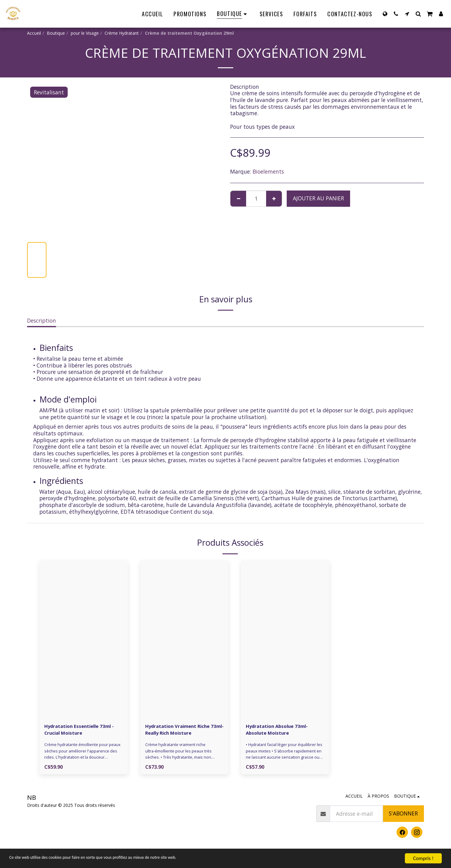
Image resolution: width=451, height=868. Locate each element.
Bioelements (268, 171)
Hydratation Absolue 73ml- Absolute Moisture (282, 730)
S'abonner (403, 816)
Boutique (56, 33)
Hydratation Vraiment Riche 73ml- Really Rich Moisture (184, 730)
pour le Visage (85, 33)
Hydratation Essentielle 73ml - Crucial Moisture (83, 730)
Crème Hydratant (122, 33)
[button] (396, 14)
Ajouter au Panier (318, 198)
